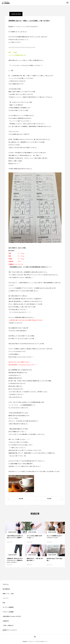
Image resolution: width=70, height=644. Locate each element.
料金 (4, 603)
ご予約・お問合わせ (8, 625)
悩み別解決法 (6, 589)
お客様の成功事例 (12, 532)
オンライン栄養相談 (8, 607)
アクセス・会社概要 (8, 612)
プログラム (6, 584)
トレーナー (6, 598)
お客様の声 (6, 621)
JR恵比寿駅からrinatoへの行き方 (12, 616)
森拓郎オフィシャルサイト (10, 630)
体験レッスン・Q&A (8, 594)
